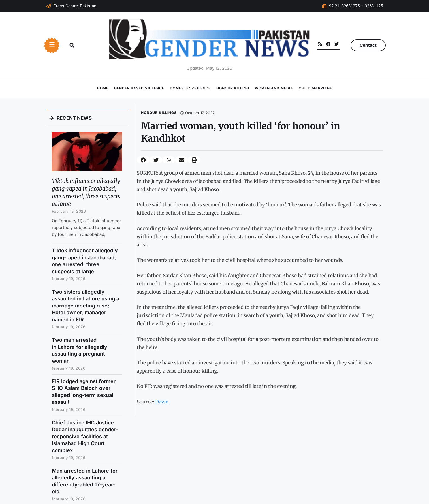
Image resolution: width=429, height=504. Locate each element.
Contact (368, 45)
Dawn (162, 402)
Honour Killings (159, 113)
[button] (72, 45)
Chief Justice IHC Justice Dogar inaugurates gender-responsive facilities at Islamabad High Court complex (85, 436)
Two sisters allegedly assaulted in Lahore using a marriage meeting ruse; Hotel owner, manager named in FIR (86, 306)
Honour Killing (233, 88)
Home (103, 88)
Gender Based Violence (139, 88)
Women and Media (274, 88)
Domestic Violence (190, 88)
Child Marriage (315, 88)
